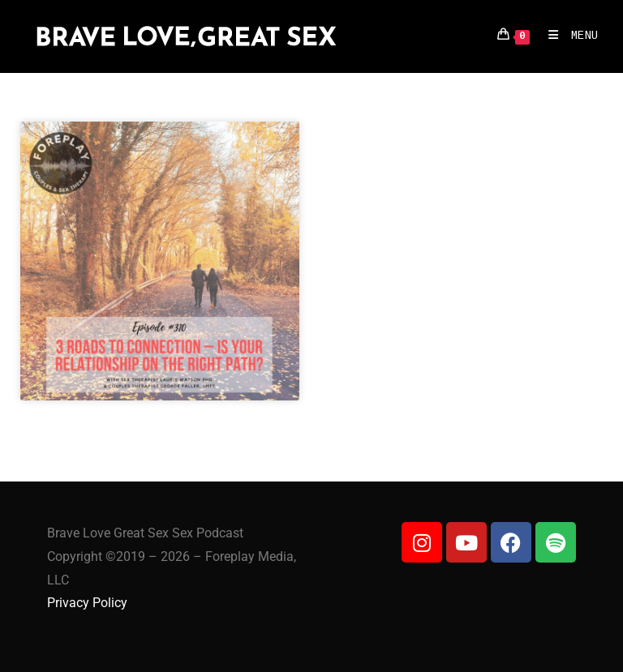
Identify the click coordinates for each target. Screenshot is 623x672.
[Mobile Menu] (567, 36)
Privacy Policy (87, 603)
